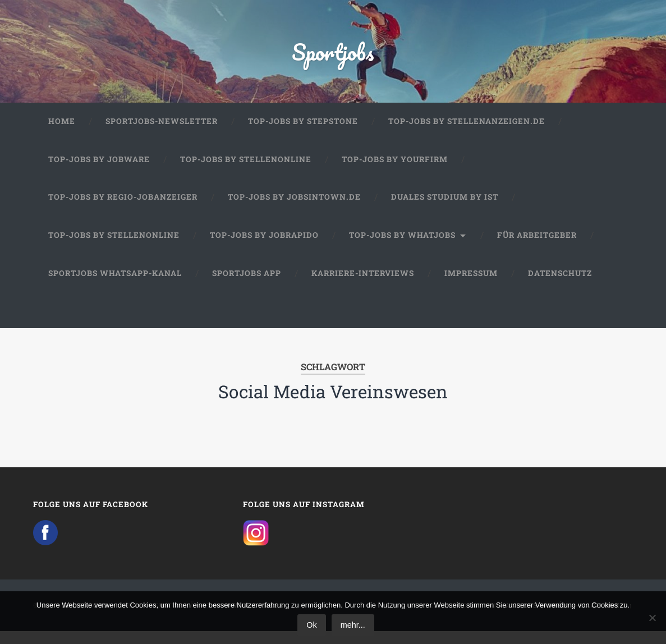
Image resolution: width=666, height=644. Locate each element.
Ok (311, 625)
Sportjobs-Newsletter (162, 131)
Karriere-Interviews (363, 283)
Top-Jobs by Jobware (99, 169)
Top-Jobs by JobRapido (264, 245)
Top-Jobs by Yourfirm (395, 169)
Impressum (471, 283)
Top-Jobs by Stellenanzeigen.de (467, 131)
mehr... (353, 625)
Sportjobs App (247, 283)
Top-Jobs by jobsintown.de (294, 207)
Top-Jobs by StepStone (303, 131)
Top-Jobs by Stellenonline (246, 169)
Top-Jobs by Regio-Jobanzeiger (123, 207)
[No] (652, 618)
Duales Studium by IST (445, 207)
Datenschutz (560, 283)
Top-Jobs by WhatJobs (402, 245)
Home (62, 131)
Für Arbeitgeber (537, 245)
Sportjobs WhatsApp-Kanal (115, 283)
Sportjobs (333, 56)
